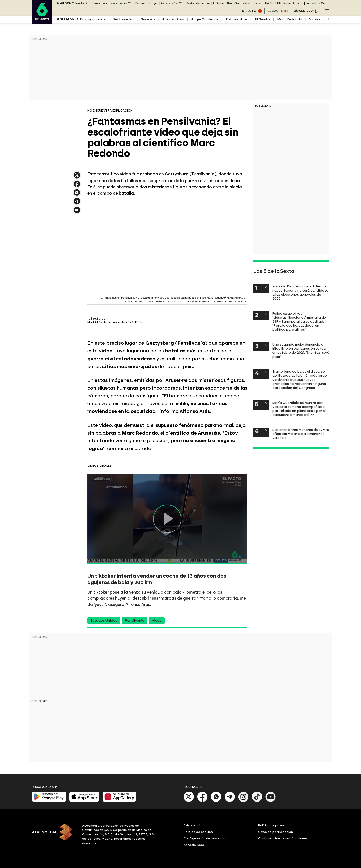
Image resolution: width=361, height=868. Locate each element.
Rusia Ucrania (293, 3)
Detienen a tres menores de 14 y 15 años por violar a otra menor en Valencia (301, 434)
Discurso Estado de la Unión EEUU (258, 3)
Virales (315, 19)
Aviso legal (192, 825)
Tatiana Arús (237, 19)
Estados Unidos (104, 621)
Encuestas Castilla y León (324, 3)
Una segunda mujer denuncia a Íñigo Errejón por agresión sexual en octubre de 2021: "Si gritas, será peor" (301, 350)
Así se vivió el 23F (173, 3)
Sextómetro (123, 19)
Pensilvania (135, 621)
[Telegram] (230, 801)
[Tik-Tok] (257, 801)
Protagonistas (93, 19)
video (157, 621)
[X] (189, 801)
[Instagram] (243, 801)
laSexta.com (98, 319)
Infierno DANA (222, 3)
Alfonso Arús (173, 19)
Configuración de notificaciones (283, 838)
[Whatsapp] (216, 801)
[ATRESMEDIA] (54, 835)
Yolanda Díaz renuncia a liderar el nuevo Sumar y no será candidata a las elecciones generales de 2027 (300, 292)
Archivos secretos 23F (118, 3)
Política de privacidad (275, 825)
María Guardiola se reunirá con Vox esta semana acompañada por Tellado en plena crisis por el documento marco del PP (299, 409)
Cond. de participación (275, 832)
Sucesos (148, 19)
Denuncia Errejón (147, 3)
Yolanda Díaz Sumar (87, 3)
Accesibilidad (194, 845)
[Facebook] (202, 801)
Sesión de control (199, 3)
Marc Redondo (290, 19)
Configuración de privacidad (206, 838)
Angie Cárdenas (205, 19)
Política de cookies (198, 832)
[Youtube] (271, 801)
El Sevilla (262, 19)
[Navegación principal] (327, 11)
